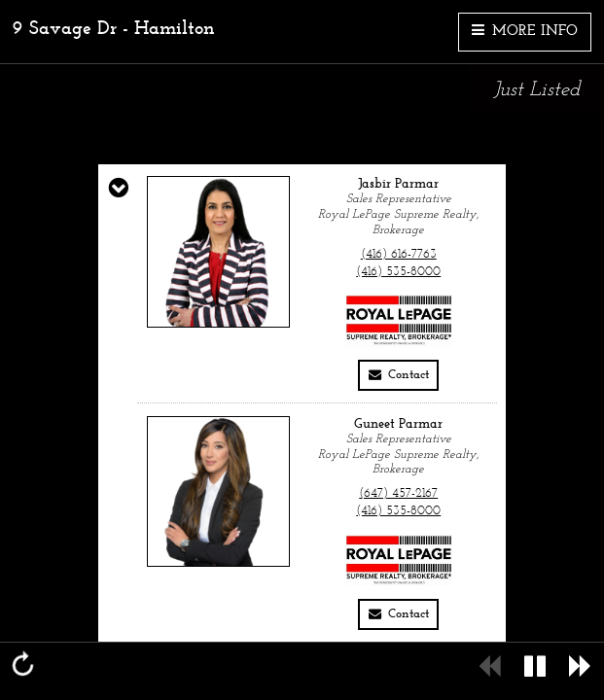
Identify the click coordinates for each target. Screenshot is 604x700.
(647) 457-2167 (398, 494)
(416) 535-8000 (398, 272)
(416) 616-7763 (399, 255)
